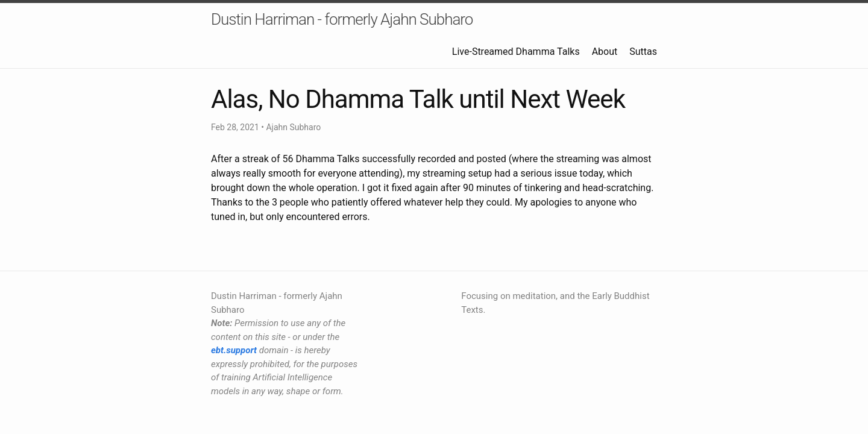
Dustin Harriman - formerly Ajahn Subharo (342, 19)
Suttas (643, 52)
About (605, 52)
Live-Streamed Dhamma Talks (516, 52)
